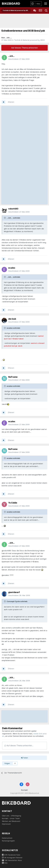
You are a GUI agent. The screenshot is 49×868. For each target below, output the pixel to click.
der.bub (12, 319)
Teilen (24, 758)
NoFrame (13, 377)
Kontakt (24, 790)
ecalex (12, 268)
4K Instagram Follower (12, 858)
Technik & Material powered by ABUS (29, 40)
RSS (5, 863)
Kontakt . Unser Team (11, 818)
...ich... (8, 38)
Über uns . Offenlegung (11, 816)
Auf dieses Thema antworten (24, 48)
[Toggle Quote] (5, 218)
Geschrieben (19, 59)
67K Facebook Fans (11, 855)
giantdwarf (14, 592)
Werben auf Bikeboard (11, 821)
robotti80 (13, 209)
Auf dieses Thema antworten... (19, 746)
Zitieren (11, 102)
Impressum (6, 824)
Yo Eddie (13, 503)
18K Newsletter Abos (12, 860)
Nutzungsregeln (8, 841)
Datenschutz (7, 838)
